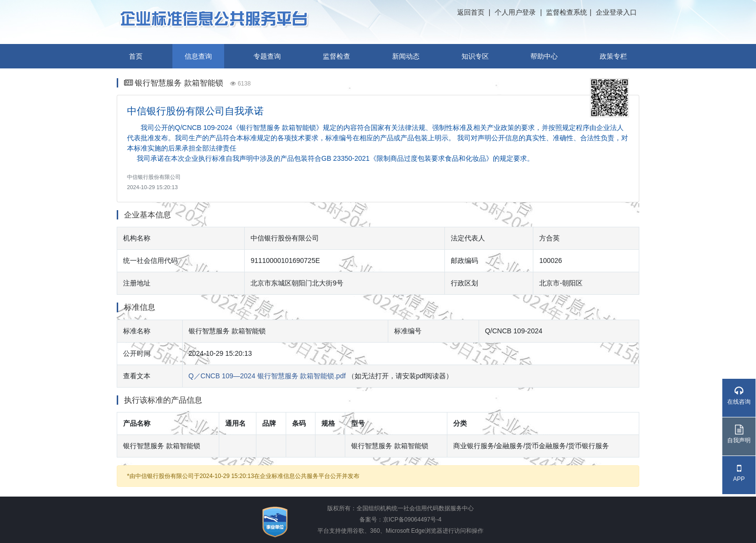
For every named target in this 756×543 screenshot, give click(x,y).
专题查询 (267, 56)
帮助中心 (544, 56)
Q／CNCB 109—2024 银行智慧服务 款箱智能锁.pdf (267, 376)
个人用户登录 (515, 12)
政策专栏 (613, 56)
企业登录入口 (616, 12)
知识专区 (475, 56)
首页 (136, 56)
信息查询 (198, 56)
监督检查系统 (567, 12)
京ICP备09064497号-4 (412, 520)
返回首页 (471, 12)
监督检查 (336, 56)
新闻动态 (406, 56)
